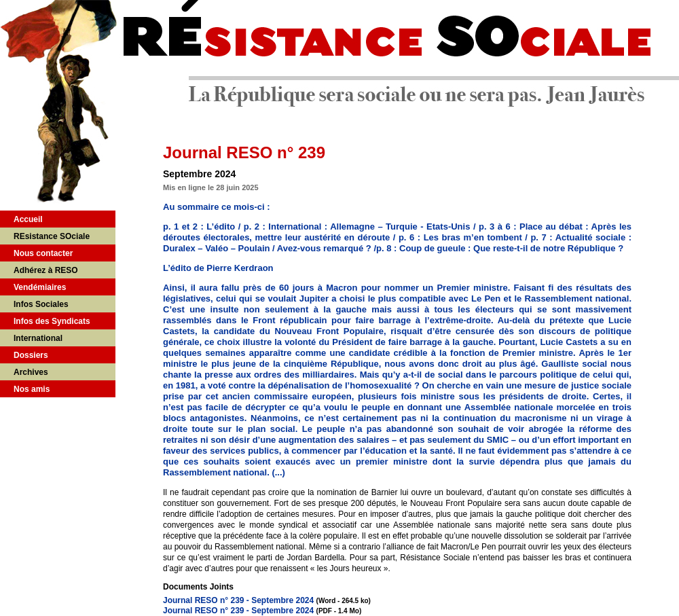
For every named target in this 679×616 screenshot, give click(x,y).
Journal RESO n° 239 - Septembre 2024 (238, 600)
